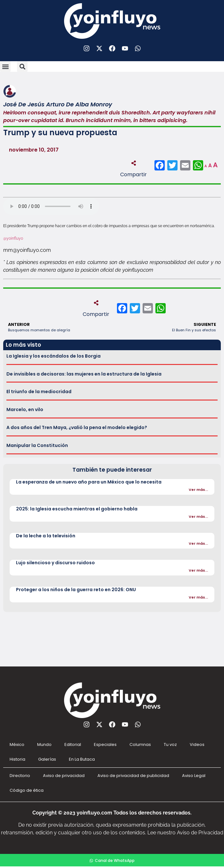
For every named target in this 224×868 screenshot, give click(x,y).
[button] (5, 66)
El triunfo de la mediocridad (39, 392)
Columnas (140, 744)
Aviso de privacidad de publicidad (133, 776)
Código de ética (27, 790)
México (17, 744)
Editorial (73, 744)
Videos (197, 744)
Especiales (105, 744)
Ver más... (198, 490)
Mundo (44, 744)
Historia (17, 759)
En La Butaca (82, 759)
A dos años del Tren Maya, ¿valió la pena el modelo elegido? (77, 427)
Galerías (47, 759)
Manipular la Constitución (37, 445)
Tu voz (170, 744)
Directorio (20, 776)
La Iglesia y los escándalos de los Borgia (54, 356)
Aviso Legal (194, 776)
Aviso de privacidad (64, 776)
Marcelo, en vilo (25, 409)
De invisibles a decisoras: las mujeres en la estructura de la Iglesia (84, 374)
